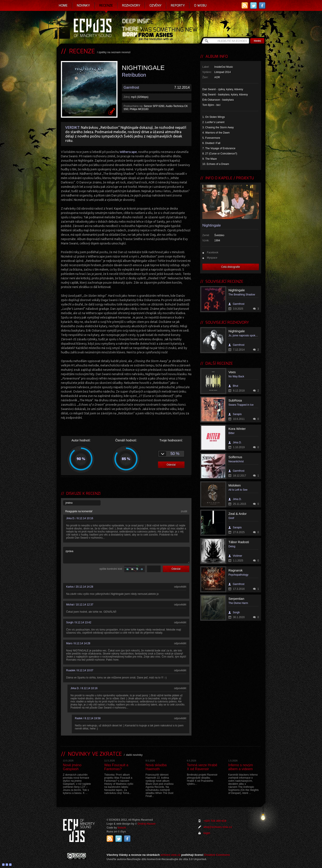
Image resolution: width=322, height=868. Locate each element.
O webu (200, 5)
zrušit (184, 511)
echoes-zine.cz (171, 855)
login (207, 833)
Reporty (178, 5)
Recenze (106, 5)
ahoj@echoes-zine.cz (218, 827)
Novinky (83, 5)
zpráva (126, 555)
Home (63, 5)
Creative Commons (217, 855)
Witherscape (128, 152)
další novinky (134, 755)
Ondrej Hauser (147, 824)
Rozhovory (131, 5)
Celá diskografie (231, 267)
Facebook (213, 253)
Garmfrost (131, 87)
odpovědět (180, 587)
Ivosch (122, 828)
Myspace (212, 258)
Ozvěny (156, 5)
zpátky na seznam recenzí (115, 52)
